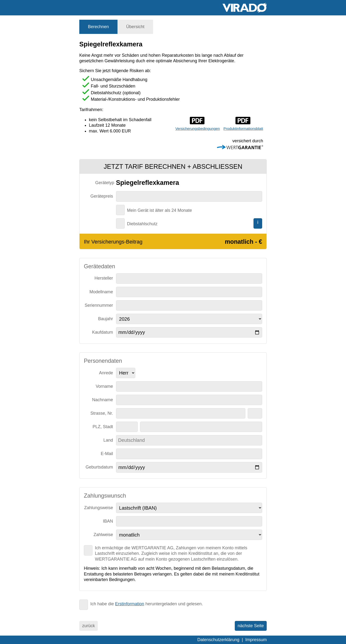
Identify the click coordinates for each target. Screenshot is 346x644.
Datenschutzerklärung (218, 640)
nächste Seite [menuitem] (251, 626)
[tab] (98, 27)
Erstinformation (130, 604)
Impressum (256, 640)
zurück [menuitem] (89, 626)
